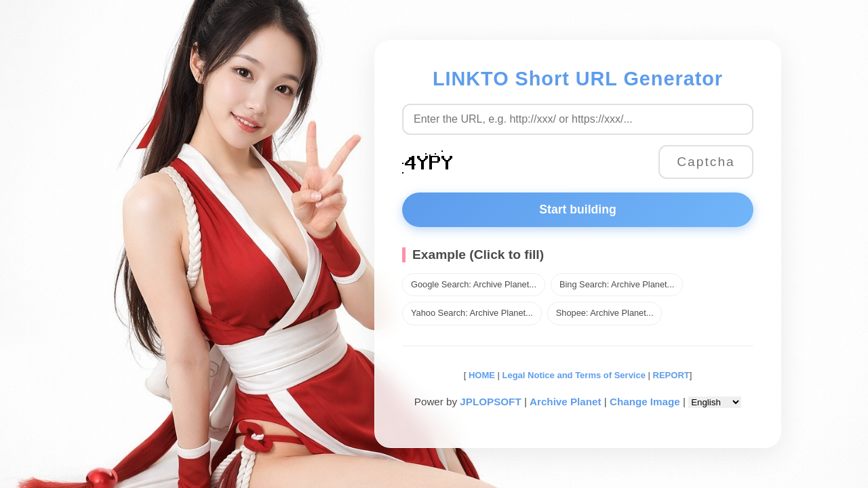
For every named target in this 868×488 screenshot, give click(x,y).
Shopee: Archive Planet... (605, 313)
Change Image (645, 402)
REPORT (671, 375)
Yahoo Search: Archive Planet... (472, 313)
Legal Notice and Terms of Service (574, 375)
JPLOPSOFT (490, 402)
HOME (480, 375)
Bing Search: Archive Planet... (617, 284)
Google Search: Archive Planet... (474, 284)
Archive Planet (566, 402)
